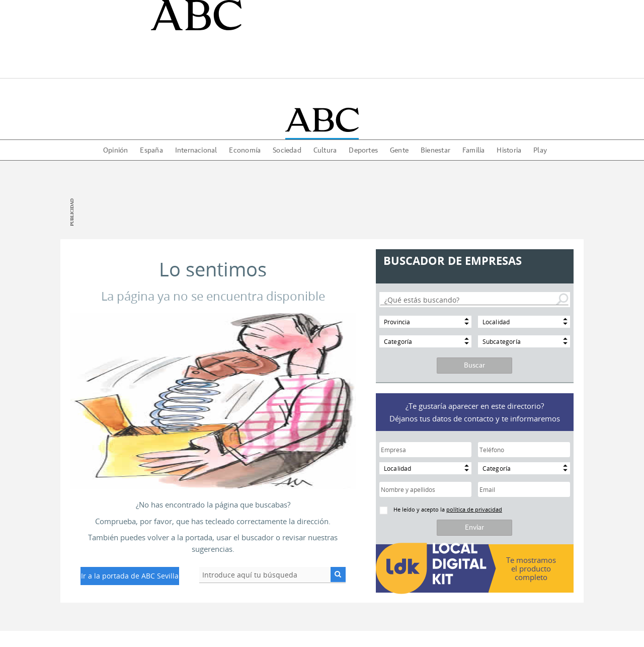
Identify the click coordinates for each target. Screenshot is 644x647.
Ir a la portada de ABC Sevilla (130, 576)
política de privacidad (474, 509)
